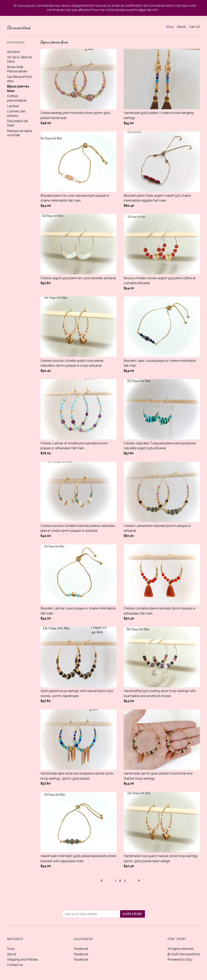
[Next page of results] (139, 880)
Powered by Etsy (180, 960)
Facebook (81, 949)
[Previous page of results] (102, 880)
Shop (170, 27)
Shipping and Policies (22, 960)
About (181, 27)
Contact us (15, 965)
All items (13, 52)
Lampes (13, 106)
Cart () (195, 27)
